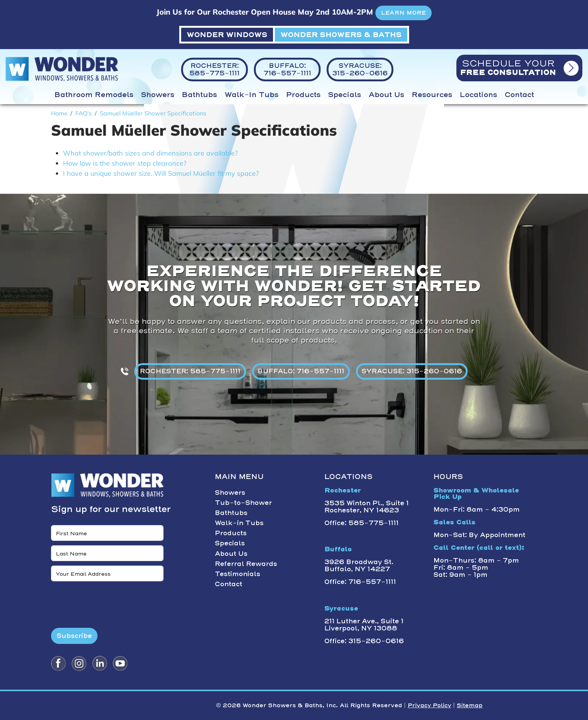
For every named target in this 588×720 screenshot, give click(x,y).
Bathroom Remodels (94, 95)
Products (303, 95)
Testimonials (238, 574)
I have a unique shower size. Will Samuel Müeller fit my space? (161, 173)
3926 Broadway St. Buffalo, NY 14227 (359, 565)
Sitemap (470, 705)
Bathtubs (199, 95)
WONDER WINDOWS (227, 35)
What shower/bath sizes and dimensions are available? (150, 153)
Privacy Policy (429, 705)
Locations (478, 95)
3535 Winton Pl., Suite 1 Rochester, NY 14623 (367, 507)
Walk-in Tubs (252, 95)
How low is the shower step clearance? (125, 163)
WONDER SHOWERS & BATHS (341, 35)
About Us (386, 95)
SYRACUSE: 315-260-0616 (412, 371)
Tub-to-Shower (243, 503)
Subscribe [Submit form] (74, 636)
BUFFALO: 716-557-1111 (301, 371)
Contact (519, 95)
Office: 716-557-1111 (360, 582)
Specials (345, 95)
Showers (158, 95)
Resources (432, 95)
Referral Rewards (246, 564)
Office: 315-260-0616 (364, 641)
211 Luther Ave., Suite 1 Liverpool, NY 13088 (364, 625)
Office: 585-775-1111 (361, 523)
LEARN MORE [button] (403, 13)
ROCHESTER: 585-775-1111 (190, 371)
